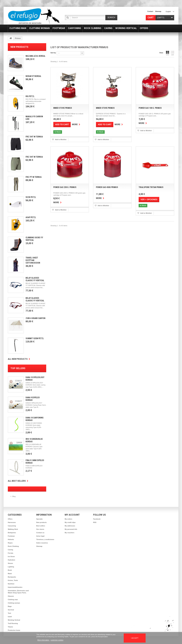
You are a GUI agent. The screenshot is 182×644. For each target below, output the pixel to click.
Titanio (10, 627)
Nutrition (11, 584)
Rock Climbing (13, 546)
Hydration (11, 560)
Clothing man (13, 600)
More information (44, 640)
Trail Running (13, 623)
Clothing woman (14, 603)
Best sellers (41, 526)
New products (19, 47)
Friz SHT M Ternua (34, 137)
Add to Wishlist (61, 140)
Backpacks (12, 577)
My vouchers (69, 533)
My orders (68, 519)
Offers (10, 519)
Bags (10, 606)
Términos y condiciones (45, 539)
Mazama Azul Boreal (35, 56)
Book (10, 570)
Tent (9, 613)
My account (72, 515)
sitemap (158, 11)
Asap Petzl (31, 217)
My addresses (70, 526)
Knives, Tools (13, 580)
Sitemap (39, 546)
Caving (10, 550)
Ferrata (10, 553)
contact (150, 11)
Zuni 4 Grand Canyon (35, 318)
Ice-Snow (11, 556)
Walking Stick (13, 529)
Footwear (11, 536)
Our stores (40, 529)
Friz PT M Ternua (34, 177)
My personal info (71, 529)
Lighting (11, 567)
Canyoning (12, 526)
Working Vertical (14, 620)
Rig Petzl (30, 96)
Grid (167, 53)
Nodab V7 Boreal (33, 76)
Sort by (53, 53)
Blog (14, 496)
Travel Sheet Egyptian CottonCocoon (33, 260)
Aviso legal (40, 536)
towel (10, 617)
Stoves (10, 563)
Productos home (14, 630)
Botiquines (12, 533)
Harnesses (12, 522)
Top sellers (18, 368)
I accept (135, 638)
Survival (11, 610)
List (172, 53)
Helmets (11, 539)
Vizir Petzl (31, 197)
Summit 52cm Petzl (35, 338)
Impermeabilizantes (15, 587)
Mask (10, 574)
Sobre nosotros (42, 543)
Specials (39, 519)
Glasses (11, 596)
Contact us (40, 533)
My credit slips (70, 522)
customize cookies (57, 640)
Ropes (10, 543)
